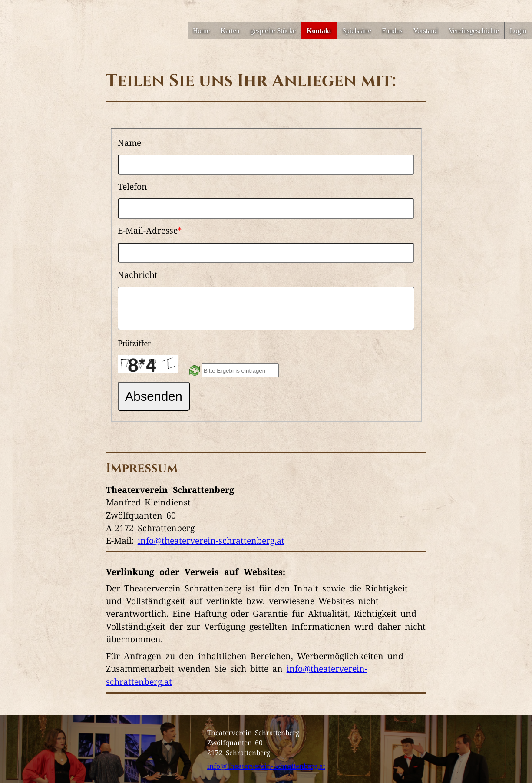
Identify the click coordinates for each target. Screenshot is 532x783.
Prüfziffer (134, 343)
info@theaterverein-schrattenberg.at (211, 540)
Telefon (132, 186)
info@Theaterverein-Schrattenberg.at (266, 766)
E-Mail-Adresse (150, 230)
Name (129, 142)
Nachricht (138, 274)
